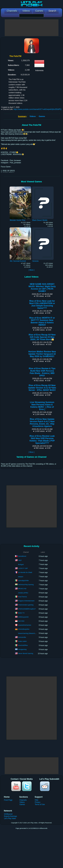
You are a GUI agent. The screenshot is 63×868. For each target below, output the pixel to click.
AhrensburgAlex (24, 629)
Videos (33, 116)
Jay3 (20, 560)
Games (42, 116)
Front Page (8, 800)
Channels (23, 800)
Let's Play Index (10, 818)
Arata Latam (22, 641)
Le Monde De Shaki (25, 572)
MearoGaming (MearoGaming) (29, 633)
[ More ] (31, 270)
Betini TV (21, 613)
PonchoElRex (23, 645)
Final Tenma (23, 597)
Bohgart (21, 564)
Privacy (38, 802)
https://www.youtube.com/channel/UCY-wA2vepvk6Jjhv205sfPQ (37, 109)
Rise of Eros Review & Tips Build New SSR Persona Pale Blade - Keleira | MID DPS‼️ (42, 372)
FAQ (36, 800)
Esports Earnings (10, 816)
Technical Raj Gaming (26, 584)
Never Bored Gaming (26, 653)
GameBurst (22, 556)
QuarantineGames (25, 625)
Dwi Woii (21, 621)
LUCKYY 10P (23, 568)
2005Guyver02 (23, 617)
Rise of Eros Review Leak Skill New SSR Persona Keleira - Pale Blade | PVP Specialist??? (42, 440)
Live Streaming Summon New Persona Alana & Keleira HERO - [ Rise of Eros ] (42, 406)
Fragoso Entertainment (26, 601)
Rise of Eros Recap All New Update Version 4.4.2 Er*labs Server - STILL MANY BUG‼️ (42, 388)
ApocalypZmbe (23, 580)
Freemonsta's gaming (26, 605)
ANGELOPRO (23, 593)
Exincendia (22, 637)
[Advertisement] (32, 28)
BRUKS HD (22, 589)
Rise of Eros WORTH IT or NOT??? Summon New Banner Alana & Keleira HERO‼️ (42, 321)
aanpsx (21, 577)
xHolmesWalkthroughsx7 (27, 609)
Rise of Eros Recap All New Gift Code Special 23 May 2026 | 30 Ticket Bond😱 (42, 337)
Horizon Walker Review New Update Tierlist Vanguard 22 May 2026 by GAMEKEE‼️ (42, 354)
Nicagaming (22, 649)
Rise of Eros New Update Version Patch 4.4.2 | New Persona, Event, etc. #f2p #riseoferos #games (42, 423)
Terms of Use (40, 804)
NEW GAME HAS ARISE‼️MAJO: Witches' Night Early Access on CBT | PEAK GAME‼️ (42, 288)
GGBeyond (8, 814)
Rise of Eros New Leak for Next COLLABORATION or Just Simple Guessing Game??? (42, 305)
